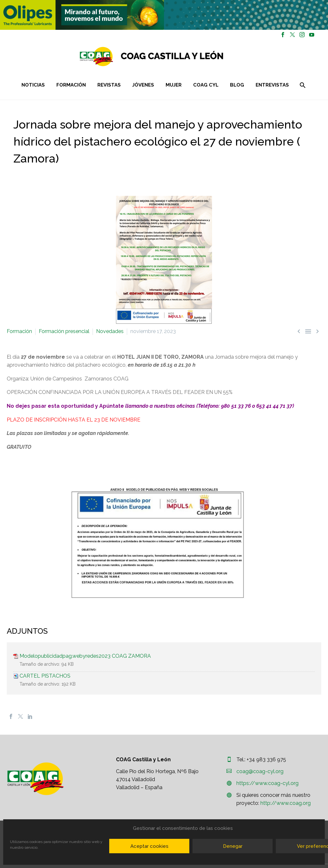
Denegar (233, 846)
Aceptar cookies (149, 846)
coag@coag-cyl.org (260, 771)
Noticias (33, 85)
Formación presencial (64, 331)
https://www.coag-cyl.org (267, 783)
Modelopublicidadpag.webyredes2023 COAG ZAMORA (85, 656)
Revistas (109, 85)
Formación (71, 85)
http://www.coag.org (286, 803)
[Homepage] (190, 57)
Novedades (110, 331)
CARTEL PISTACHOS (45, 676)
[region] (82, 15)
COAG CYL (206, 85)
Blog (237, 85)
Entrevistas (272, 85)
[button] (82, 15)
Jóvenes (143, 85)
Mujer (174, 85)
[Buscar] (302, 85)
